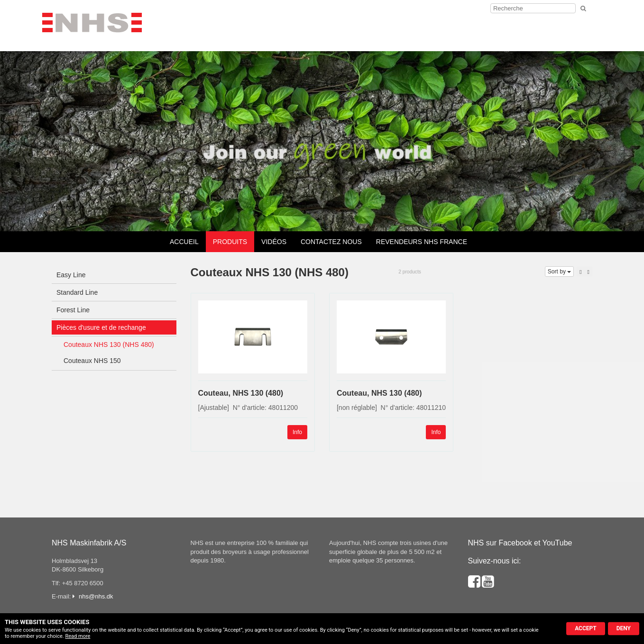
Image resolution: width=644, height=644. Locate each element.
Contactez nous (331, 242)
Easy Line (71, 275)
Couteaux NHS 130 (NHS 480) (109, 345)
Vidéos (274, 242)
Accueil (184, 242)
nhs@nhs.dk (96, 596)
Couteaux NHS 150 (92, 361)
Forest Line (73, 310)
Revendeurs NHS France (422, 242)
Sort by (559, 272)
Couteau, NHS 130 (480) (241, 393)
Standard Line (77, 292)
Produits (230, 242)
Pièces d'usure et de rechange (101, 327)
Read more (78, 636)
